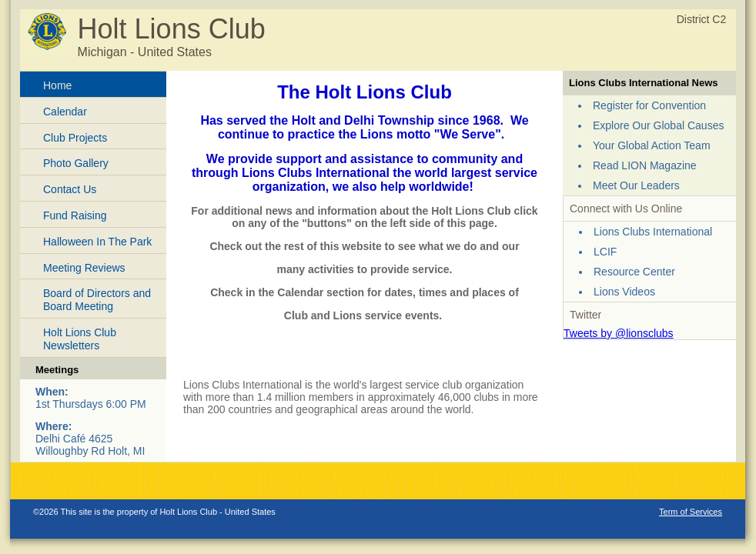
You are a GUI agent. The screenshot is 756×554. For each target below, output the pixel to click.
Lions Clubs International (653, 232)
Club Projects (75, 138)
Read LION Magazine (645, 165)
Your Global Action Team (652, 145)
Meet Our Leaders (636, 185)
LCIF (605, 252)
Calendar (65, 112)
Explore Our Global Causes (658, 125)
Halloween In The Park (97, 242)
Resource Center (634, 272)
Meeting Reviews (84, 268)
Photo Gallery (76, 163)
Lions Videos (624, 292)
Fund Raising (75, 215)
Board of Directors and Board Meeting (97, 300)
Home (57, 85)
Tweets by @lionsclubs (619, 333)
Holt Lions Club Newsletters (80, 339)
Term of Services (691, 512)
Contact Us (70, 189)
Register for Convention (649, 105)
